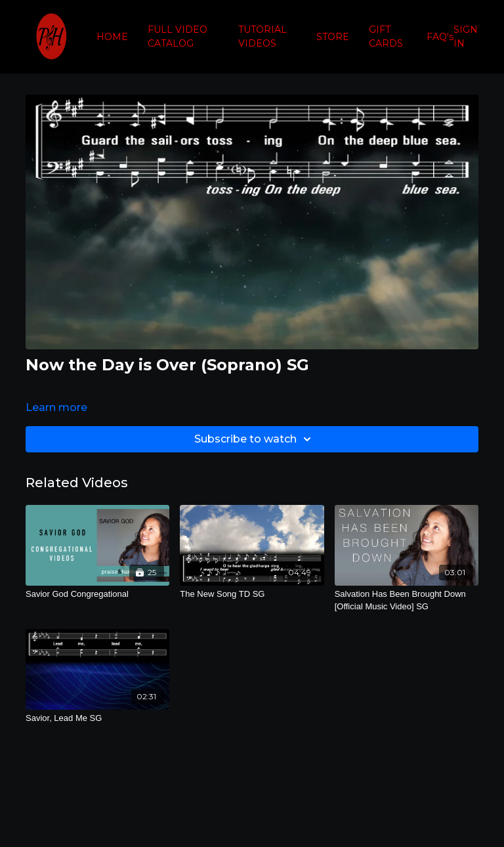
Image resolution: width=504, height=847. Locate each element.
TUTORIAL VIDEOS (262, 36)
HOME (112, 37)
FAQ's (440, 37)
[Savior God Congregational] (97, 594)
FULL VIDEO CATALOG (178, 36)
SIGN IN (466, 36)
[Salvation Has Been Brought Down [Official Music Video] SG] (407, 600)
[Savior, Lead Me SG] (97, 718)
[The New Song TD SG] (252, 594)
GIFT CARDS (386, 36)
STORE (333, 37)
